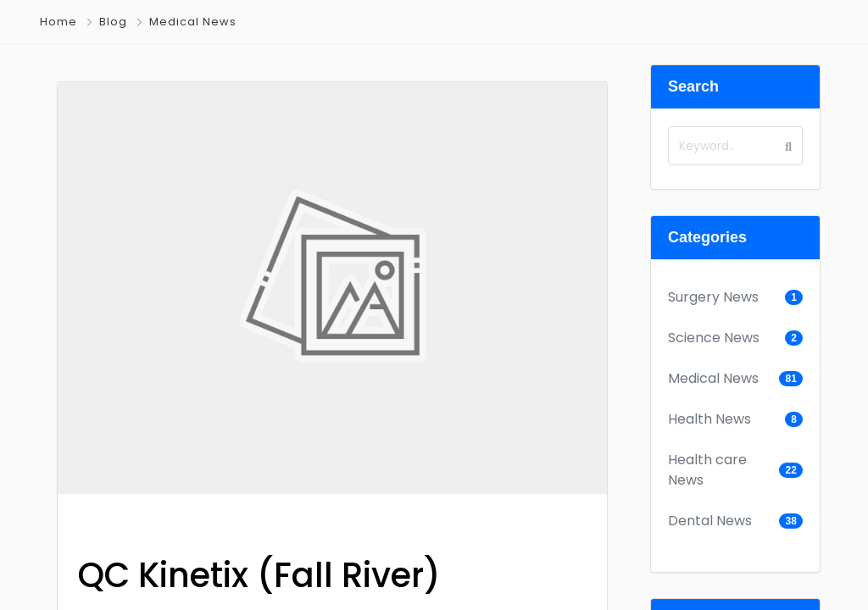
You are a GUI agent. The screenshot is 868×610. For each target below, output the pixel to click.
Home (58, 22)
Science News (714, 338)
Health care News (707, 470)
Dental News (710, 521)
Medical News (193, 22)
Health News (709, 419)
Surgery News (713, 297)
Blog (113, 22)
